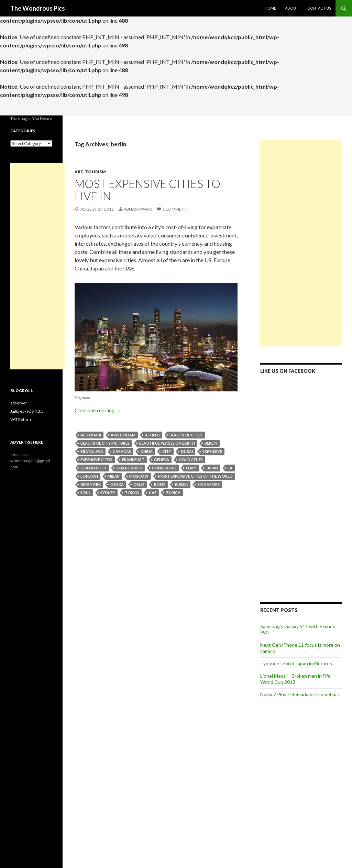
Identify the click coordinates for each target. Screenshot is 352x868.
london (89, 476)
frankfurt (133, 460)
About (292, 8)
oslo (139, 484)
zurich (173, 493)
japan (212, 468)
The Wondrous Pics (38, 8)
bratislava (92, 451)
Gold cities (191, 460)
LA (230, 468)
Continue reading (98, 410)
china (147, 451)
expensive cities (96, 460)
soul (86, 493)
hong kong (164, 468)
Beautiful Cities (186, 435)
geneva (162, 460)
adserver (19, 403)
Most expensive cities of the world (195, 476)
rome (160, 484)
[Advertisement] (301, 243)
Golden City (93, 468)
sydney (108, 493)
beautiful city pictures (105, 443)
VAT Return (21, 419)
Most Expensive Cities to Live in (147, 190)
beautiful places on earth (167, 443)
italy (191, 468)
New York (91, 484)
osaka (117, 484)
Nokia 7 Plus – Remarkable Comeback (300, 694)
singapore (209, 484)
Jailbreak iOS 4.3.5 (27, 411)
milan (114, 476)
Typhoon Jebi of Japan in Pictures (296, 663)
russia (181, 484)
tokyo (132, 493)
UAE (153, 493)
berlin (211, 443)
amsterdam (123, 435)
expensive (212, 451)
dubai (187, 451)
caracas (122, 451)
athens (152, 435)
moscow (139, 476)
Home (270, 8)
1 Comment (175, 209)
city (167, 451)
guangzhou (129, 468)
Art (79, 172)
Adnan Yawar (138, 209)
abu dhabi (91, 435)
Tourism (95, 172)
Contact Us (319, 8)
